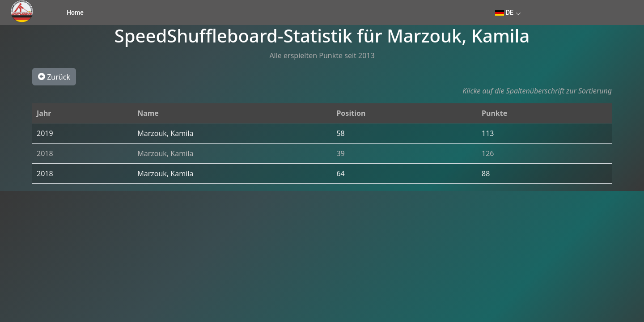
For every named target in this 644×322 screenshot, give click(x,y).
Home (75, 13)
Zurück (54, 76)
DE (504, 13)
